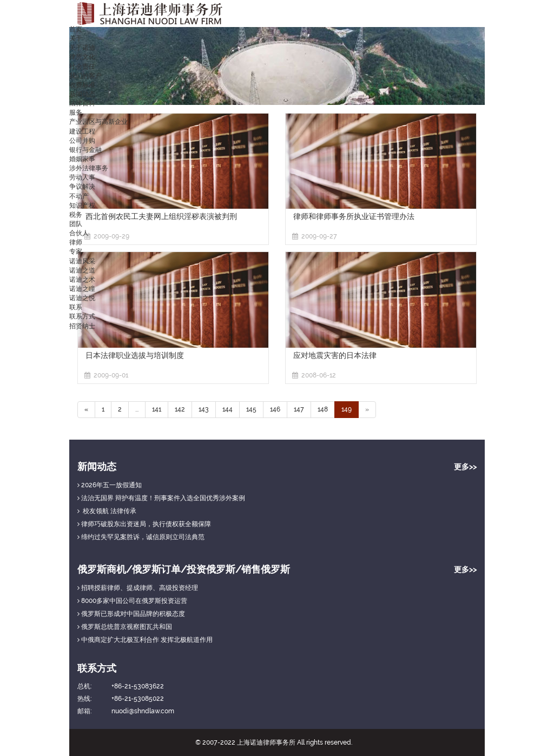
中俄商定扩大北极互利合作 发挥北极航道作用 (145, 640)
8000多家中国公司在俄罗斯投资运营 (132, 601)
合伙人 (79, 233)
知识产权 (82, 205)
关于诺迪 (82, 48)
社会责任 (82, 67)
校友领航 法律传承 (107, 511)
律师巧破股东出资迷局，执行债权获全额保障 (144, 524)
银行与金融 (85, 150)
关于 (76, 38)
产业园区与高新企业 (98, 122)
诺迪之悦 (82, 298)
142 (180, 409)
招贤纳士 (82, 326)
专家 (76, 251)
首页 (76, 29)
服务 (76, 112)
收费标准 (82, 85)
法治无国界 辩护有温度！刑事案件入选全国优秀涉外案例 (161, 498)
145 (251, 409)
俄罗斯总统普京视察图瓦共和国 (125, 627)
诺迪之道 (82, 270)
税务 (76, 215)
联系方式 (82, 316)
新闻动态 (82, 94)
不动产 (79, 196)
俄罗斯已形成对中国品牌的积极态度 (131, 614)
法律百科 (82, 103)
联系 (76, 307)
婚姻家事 (82, 159)
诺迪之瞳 (82, 289)
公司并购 (82, 141)
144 (227, 409)
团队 (76, 224)
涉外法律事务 (89, 168)
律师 (76, 242)
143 (204, 409)
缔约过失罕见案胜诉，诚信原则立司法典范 (141, 537)
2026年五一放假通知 (110, 485)
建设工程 (82, 131)
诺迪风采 (82, 261)
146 (275, 409)
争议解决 (82, 187)
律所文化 (82, 57)
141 (157, 409)
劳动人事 (82, 177)
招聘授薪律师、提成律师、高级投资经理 (138, 588)
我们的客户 (85, 76)
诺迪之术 (82, 280)
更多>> (465, 467)
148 (323, 409)
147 (299, 409)
